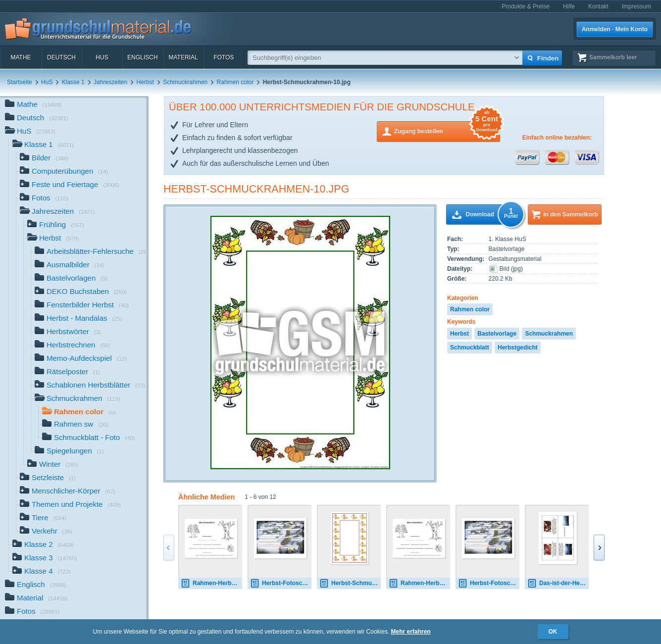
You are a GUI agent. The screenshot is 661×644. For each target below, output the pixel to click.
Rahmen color (235, 82)
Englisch (142, 57)
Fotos (224, 57)
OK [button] (553, 632)
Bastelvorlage (497, 334)
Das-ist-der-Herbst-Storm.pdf (558, 583)
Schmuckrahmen (185, 82)
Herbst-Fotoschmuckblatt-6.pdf (281, 583)
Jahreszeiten (110, 82)
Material (183, 57)
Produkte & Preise (526, 6)
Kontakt (598, 6)
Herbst (145, 82)
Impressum (636, 6)
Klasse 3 (45, 559)
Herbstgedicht (518, 347)
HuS (102, 57)
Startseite (20, 82)
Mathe (21, 57)
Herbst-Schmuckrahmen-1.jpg (350, 583)
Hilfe (569, 6)
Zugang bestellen (447, 130)
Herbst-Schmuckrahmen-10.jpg (256, 189)
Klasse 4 (42, 572)
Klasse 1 (73, 82)
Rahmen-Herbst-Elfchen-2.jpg (211, 583)
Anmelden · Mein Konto (615, 29)
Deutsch (61, 57)
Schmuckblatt (470, 347)
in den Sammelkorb (571, 214)
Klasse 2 (43, 545)
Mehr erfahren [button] (411, 632)
